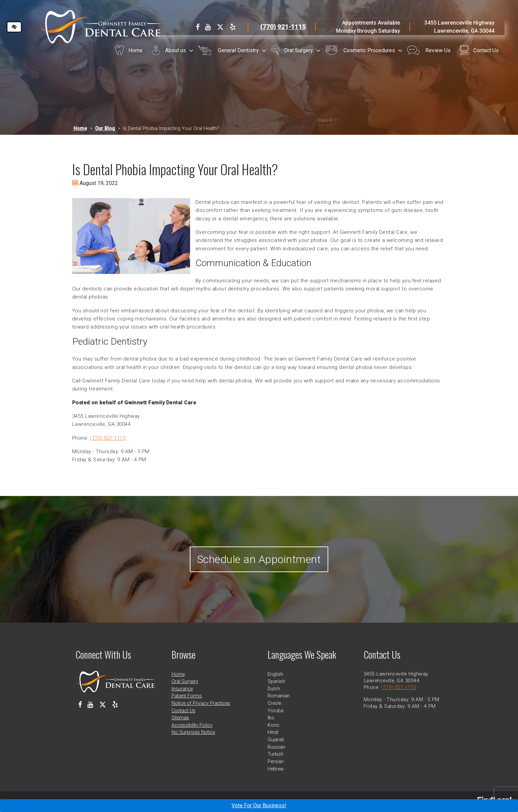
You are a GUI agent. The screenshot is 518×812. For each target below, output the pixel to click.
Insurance (182, 689)
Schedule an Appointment (259, 559)
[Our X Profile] (220, 27)
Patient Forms (187, 696)
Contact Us (486, 50)
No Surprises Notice (193, 733)
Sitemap (180, 718)
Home (135, 50)
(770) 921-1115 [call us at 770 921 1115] (283, 27)
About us (176, 50)
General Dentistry (238, 50)
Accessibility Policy (192, 726)
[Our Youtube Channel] (208, 27)
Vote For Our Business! (259, 805)
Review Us (438, 50)
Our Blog (105, 129)
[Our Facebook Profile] (198, 27)
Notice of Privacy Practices (201, 704)
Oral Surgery (299, 50)
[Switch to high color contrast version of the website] (14, 27)
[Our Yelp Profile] (233, 27)
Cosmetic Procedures (369, 50)
